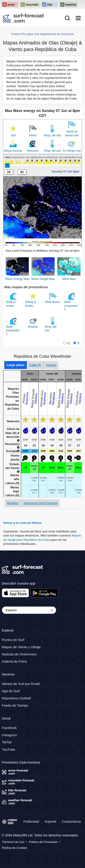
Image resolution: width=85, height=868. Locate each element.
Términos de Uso (13, 842)
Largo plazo (16, 365)
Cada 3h (35, 365)
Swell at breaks (12, 300)
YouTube (8, 749)
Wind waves (53, 298)
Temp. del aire (52, 151)
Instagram (9, 735)
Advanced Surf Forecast (40, 503)
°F (78, 343)
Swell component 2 (13, 326)
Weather (33, 323)
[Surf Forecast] (23, 18)
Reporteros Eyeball (16, 698)
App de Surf (11, 691)
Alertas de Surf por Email (21, 684)
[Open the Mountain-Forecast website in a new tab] (30, 5)
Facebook (9, 728)
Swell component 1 (71, 302)
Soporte (50, 821)
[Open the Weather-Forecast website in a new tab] (69, 5)
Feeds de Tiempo (15, 705)
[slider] (7, 165)
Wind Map (69, 279)
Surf (13, 135)
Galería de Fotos (15, 662)
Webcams (33, 151)
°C (68, 343)
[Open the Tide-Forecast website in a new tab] (50, 5)
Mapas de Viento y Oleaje (21, 647)
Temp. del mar (52, 135)
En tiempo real (72, 151)
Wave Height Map (43, 279)
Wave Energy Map (17, 279)
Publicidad (31, 821)
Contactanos (71, 821)
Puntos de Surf (13, 640)
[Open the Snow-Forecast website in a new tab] (10, 5)
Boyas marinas (13, 151)
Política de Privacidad (43, 842)
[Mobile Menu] (78, 18)
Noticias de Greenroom (19, 654)
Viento (33, 135)
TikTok (7, 742)
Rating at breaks (31, 300)
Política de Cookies (14, 848)
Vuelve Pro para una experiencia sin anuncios (42, 34)
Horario (51, 365)
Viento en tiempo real (72, 133)
